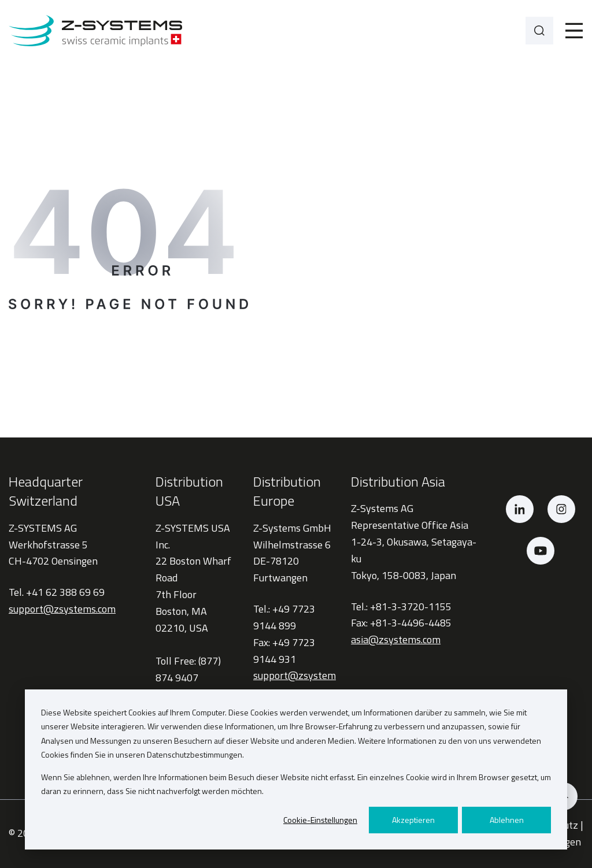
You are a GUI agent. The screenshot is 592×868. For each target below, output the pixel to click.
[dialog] (296, 769)
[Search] (539, 31)
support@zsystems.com (62, 609)
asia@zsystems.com (396, 639)
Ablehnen (507, 820)
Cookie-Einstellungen (320, 820)
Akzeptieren (413, 820)
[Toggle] (574, 31)
